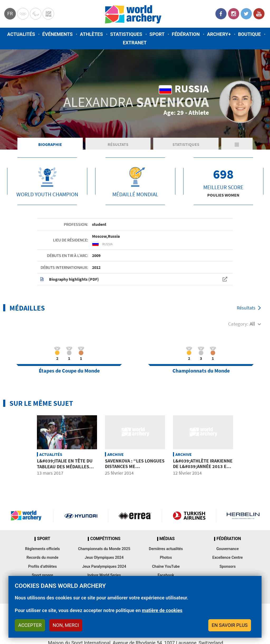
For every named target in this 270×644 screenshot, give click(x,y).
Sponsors (227, 567)
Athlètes (91, 34)
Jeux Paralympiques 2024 (104, 567)
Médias (167, 539)
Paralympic (36, 14)
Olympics (23, 14)
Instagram (234, 14)
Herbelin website (243, 516)
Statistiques (126, 34)
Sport (157, 34)
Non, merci (66, 625)
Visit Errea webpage (135, 516)
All (252, 324)
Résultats (118, 144)
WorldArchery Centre (48, 14)
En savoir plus (230, 625)
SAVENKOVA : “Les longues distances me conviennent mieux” (135, 466)
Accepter (30, 625)
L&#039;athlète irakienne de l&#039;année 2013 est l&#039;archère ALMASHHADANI (203, 469)
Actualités (21, 34)
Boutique (250, 34)
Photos (166, 558)
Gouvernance (227, 549)
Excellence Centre (227, 558)
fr (10, 14)
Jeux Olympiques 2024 (104, 558)
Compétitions (105, 539)
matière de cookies (162, 610)
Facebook (221, 14)
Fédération (186, 34)
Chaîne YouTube (166, 567)
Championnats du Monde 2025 (104, 549)
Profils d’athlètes (43, 567)
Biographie (50, 144)
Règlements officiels (42, 549)
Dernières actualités (166, 549)
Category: (238, 324)
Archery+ (219, 34)
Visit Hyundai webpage (81, 516)
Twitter (246, 14)
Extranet (135, 43)
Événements (57, 34)
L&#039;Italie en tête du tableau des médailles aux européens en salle (65, 466)
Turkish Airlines (189, 516)
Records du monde (43, 558)
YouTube (259, 14)
